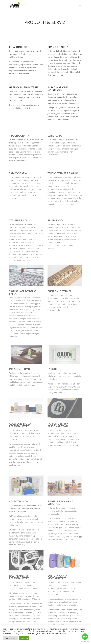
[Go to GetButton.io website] (85, 641)
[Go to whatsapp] (85, 637)
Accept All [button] (24, 638)
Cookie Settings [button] (10, 638)
